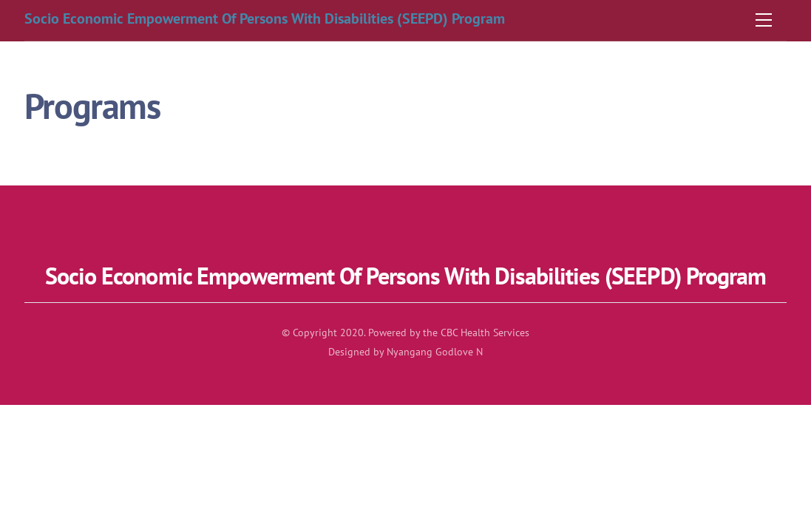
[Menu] (764, 20)
